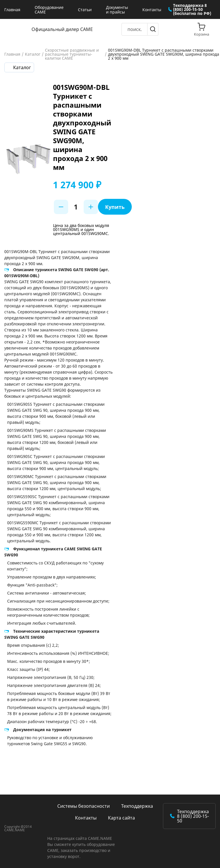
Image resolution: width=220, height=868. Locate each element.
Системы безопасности (84, 806)
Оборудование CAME (49, 10)
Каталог (33, 54)
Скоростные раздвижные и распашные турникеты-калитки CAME (72, 54)
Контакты (152, 10)
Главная (12, 10)
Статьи (85, 10)
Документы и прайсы (117, 10)
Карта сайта (121, 818)
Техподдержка (137, 806)
